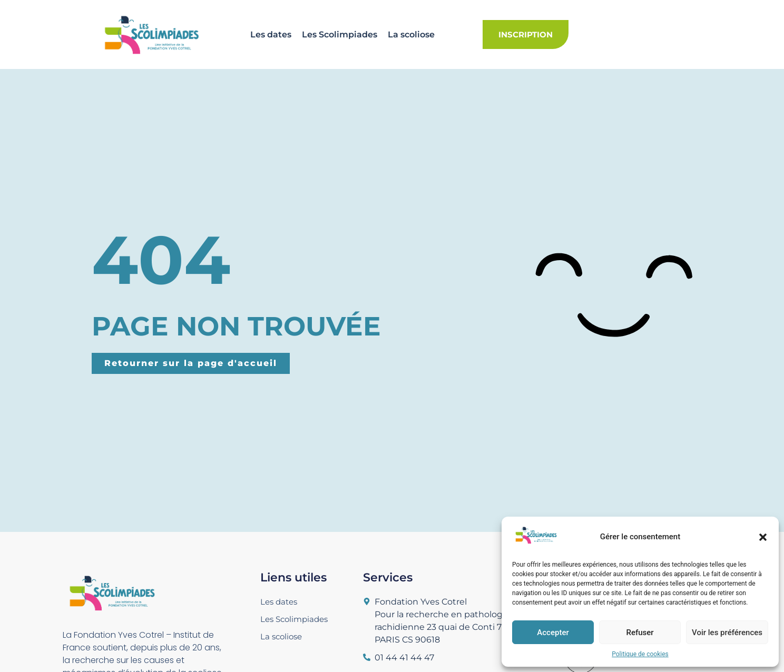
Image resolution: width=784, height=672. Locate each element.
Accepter (553, 633)
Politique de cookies (640, 654)
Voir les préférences (727, 633)
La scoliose (411, 34)
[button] (763, 537)
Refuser (640, 633)
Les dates (271, 34)
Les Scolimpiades (340, 34)
